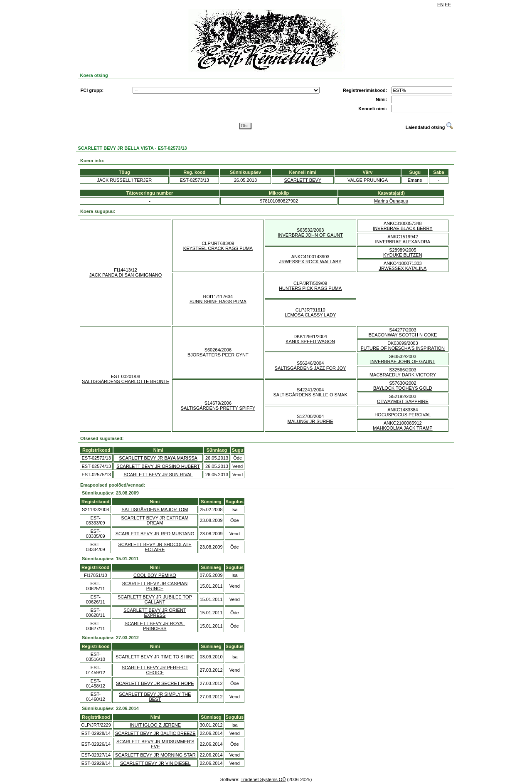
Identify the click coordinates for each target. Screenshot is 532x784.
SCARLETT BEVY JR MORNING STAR (155, 755)
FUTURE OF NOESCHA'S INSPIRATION (403, 348)
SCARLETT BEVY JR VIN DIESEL (155, 763)
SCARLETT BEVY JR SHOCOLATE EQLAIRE (155, 547)
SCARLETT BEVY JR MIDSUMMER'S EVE (155, 744)
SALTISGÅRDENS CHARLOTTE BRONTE (126, 381)
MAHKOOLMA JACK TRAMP (403, 428)
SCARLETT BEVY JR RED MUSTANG (155, 534)
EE (448, 5)
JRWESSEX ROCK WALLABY (310, 262)
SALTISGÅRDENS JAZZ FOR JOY (310, 368)
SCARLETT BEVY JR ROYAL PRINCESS (155, 626)
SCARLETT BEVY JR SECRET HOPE (155, 683)
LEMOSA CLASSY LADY (310, 315)
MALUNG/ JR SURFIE (310, 421)
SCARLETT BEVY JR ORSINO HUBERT (158, 466)
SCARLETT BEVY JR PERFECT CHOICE (155, 670)
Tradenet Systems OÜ (263, 779)
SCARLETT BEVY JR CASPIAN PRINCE (155, 586)
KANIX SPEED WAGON (310, 341)
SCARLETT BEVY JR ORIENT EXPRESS (155, 613)
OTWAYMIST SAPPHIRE (403, 401)
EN (440, 5)
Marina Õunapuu (391, 201)
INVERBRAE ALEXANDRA (403, 242)
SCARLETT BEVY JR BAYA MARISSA (158, 458)
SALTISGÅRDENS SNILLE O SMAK (310, 395)
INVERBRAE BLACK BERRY (403, 228)
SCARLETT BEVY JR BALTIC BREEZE (155, 733)
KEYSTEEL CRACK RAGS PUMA (218, 248)
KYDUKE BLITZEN (403, 255)
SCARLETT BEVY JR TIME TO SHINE (155, 657)
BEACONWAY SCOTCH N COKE (403, 335)
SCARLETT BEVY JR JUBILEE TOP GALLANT (155, 599)
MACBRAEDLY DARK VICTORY (403, 375)
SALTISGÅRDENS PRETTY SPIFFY (218, 408)
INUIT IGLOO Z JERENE (155, 725)
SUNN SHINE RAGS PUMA (218, 302)
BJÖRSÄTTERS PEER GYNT (218, 355)
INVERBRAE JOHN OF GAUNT (310, 235)
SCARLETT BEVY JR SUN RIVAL (158, 475)
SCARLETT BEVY (303, 180)
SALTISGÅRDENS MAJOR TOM (155, 509)
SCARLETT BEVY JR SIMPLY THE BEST (155, 697)
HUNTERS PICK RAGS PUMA (310, 288)
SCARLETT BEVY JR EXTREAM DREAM (155, 520)
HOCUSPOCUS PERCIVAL (403, 415)
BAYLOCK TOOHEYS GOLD (403, 388)
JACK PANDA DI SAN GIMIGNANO (126, 275)
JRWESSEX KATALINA (403, 268)
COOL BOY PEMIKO (155, 575)
